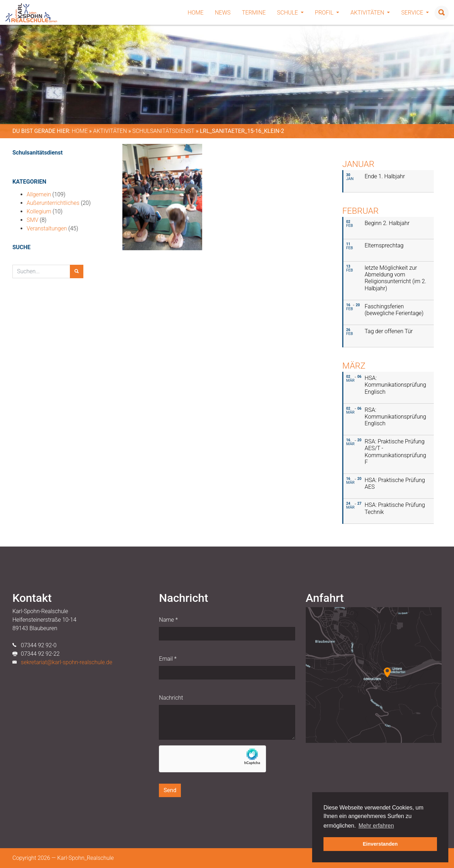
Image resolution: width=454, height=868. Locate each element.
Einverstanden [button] (380, 844)
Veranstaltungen (47, 228)
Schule (290, 13)
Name (168, 620)
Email (168, 659)
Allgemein (39, 194)
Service (415, 13)
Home (196, 13)
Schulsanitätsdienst (163, 131)
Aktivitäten (370, 13)
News (223, 13)
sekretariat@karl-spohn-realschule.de (67, 662)
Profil (327, 13)
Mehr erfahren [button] (376, 826)
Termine (254, 13)
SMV (32, 220)
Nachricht (171, 698)
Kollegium (39, 211)
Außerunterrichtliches (53, 203)
